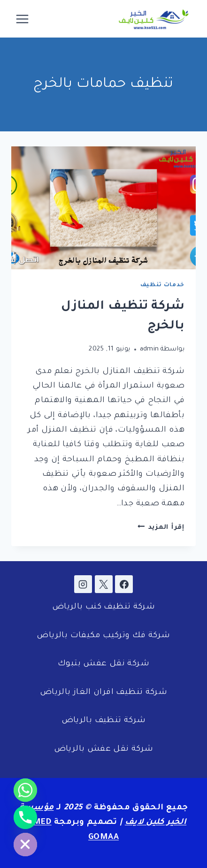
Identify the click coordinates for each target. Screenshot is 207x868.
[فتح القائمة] (23, 19)
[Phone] (25, 817)
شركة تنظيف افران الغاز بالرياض (103, 693)
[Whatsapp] (25, 790)
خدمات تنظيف (162, 285)
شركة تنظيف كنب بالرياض (103, 607)
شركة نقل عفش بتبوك (103, 664)
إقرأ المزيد (161, 528)
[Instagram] (83, 584)
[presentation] (103, 208)
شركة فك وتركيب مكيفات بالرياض (103, 636)
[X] (104, 584)
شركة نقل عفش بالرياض (104, 750)
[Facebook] (124, 584)
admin (149, 349)
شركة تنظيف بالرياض (104, 721)
